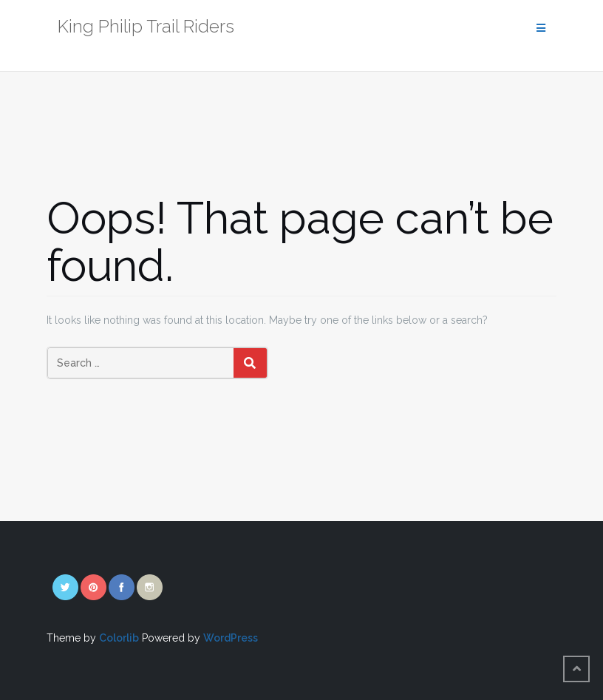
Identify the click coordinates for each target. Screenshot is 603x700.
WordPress (231, 638)
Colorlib (119, 638)
